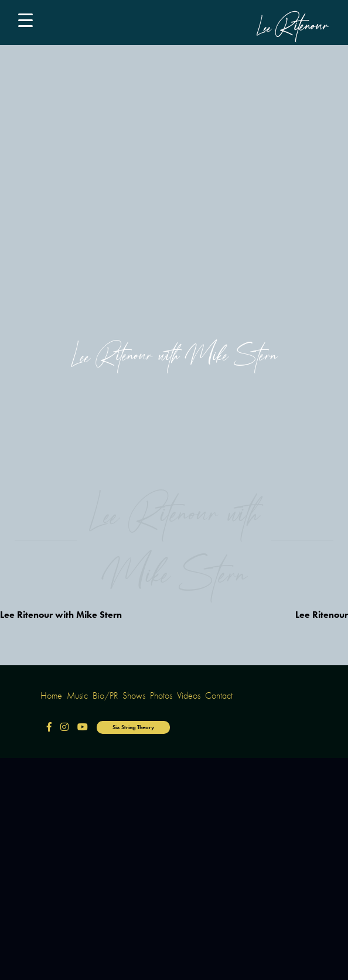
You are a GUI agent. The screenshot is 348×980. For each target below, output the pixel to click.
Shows (134, 695)
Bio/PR (105, 695)
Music (77, 695)
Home (51, 695)
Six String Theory (133, 727)
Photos (161, 695)
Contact (219, 695)
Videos (189, 695)
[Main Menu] (30, 23)
